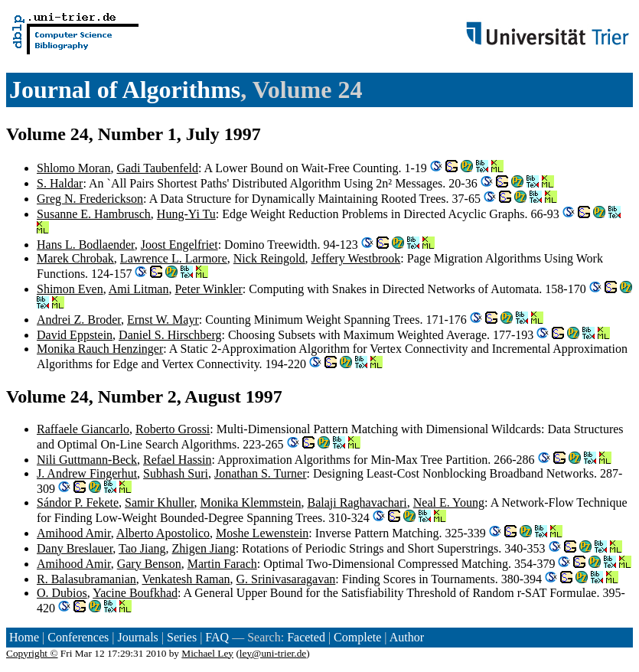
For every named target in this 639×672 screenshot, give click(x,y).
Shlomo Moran (73, 168)
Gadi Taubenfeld (157, 168)
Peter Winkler (208, 289)
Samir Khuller (159, 502)
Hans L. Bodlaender (86, 245)
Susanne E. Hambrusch (94, 214)
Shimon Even (70, 289)
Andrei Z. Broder (79, 320)
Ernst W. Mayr (163, 320)
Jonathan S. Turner (260, 473)
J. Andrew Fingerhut (87, 473)
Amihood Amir (74, 533)
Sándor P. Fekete (78, 502)
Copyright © (32, 653)
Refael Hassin (177, 460)
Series (182, 637)
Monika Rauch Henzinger (100, 349)
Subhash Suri (176, 473)
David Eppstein (75, 335)
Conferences (78, 637)
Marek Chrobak (75, 258)
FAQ (217, 637)
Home (24, 637)
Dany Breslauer (75, 548)
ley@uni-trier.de (273, 653)
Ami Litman (139, 289)
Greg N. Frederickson (90, 199)
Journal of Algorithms (125, 90)
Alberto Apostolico (163, 533)
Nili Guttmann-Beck (87, 460)
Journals (137, 637)
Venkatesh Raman (186, 579)
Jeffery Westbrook (356, 258)
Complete (357, 637)
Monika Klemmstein (251, 502)
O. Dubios (62, 593)
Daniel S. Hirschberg (170, 335)
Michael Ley (207, 653)
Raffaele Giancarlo (83, 429)
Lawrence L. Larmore (174, 258)
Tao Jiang (142, 548)
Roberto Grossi (173, 429)
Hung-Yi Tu (186, 214)
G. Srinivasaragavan (286, 579)
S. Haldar (60, 183)
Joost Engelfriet (179, 245)
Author (407, 637)
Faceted (306, 637)
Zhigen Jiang (204, 548)
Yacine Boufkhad (135, 593)
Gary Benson (149, 564)
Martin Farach (222, 564)
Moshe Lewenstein (262, 533)
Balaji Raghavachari (357, 502)
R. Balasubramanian (86, 579)
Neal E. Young (449, 502)
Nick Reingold (269, 258)
